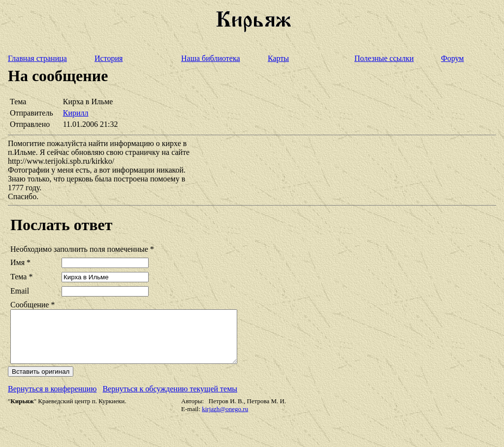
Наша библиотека (211, 58)
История (109, 58)
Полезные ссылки (384, 58)
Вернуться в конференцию (52, 399)
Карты (278, 58)
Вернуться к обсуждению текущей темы (170, 399)
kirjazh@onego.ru (225, 419)
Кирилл (76, 113)
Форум (452, 58)
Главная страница (37, 58)
